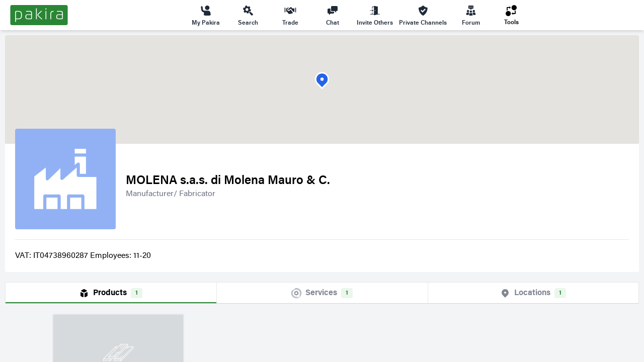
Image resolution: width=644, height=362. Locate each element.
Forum (471, 15)
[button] (322, 81)
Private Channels (423, 15)
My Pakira (206, 15)
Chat (333, 15)
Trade (290, 15)
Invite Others (375, 15)
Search (248, 15)
